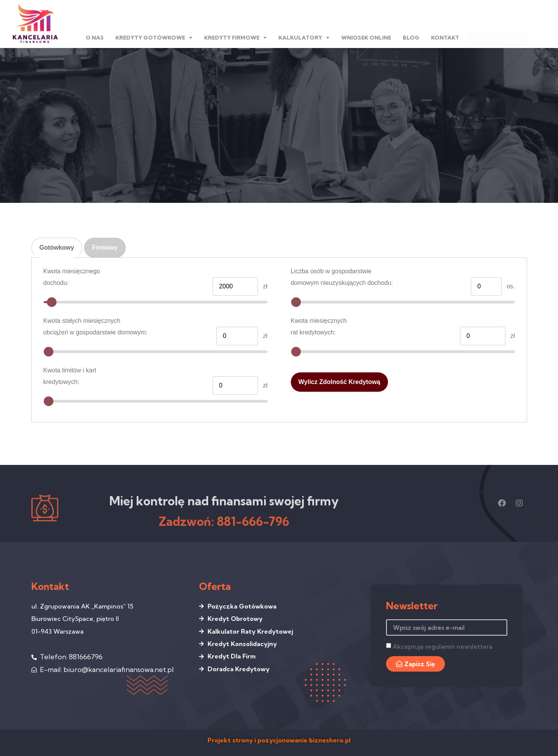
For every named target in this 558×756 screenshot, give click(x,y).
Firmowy (105, 248)
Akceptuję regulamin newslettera (443, 646)
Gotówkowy (57, 248)
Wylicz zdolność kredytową (339, 382)
